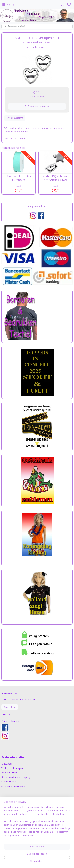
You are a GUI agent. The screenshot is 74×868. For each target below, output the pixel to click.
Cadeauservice (9, 781)
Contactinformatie (11, 721)
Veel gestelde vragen (12, 768)
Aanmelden (10, 707)
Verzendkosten (9, 773)
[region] (37, 823)
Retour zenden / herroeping (16, 777)
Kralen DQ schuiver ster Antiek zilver (56, 178)
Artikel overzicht (15, 118)
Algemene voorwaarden (14, 786)
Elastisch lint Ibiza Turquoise (19, 178)
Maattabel (7, 764)
